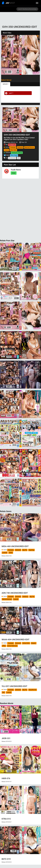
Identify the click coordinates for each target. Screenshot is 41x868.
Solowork (20, 147)
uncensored (12, 158)
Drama (6, 150)
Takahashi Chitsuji (17, 153)
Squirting (31, 550)
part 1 (9, 93)
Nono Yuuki (12, 145)
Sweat (11, 553)
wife (19, 158)
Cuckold (5, 553)
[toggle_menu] (37, 3)
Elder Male (13, 150)
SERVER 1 (6, 84)
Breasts (34, 643)
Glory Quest (14, 155)
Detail (14, 173)
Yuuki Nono (16, 170)
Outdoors (25, 597)
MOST (9, 3)
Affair (4, 646)
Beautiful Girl (33, 690)
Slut (3, 692)
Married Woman (29, 147)
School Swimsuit (12, 646)
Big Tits (25, 550)
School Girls (26, 643)
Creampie (13, 147)
